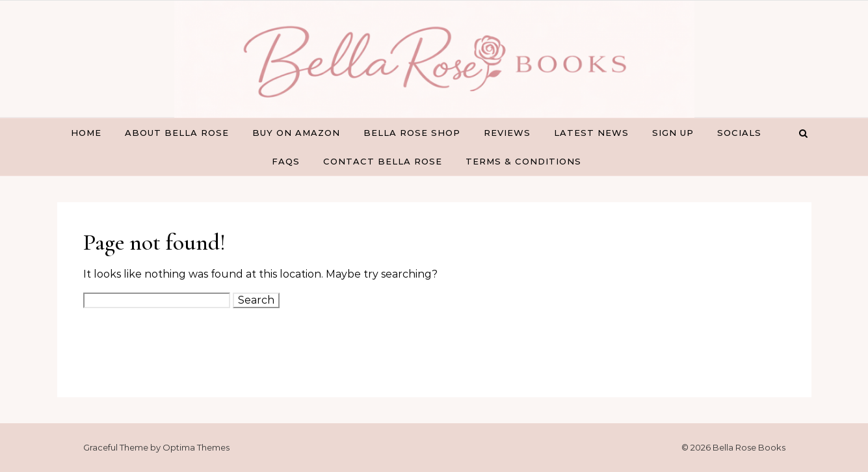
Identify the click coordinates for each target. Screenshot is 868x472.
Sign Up (673, 133)
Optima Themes (196, 447)
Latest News (591, 133)
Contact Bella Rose (383, 161)
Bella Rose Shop (412, 133)
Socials (739, 133)
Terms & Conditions (523, 161)
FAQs (286, 161)
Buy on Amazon (296, 133)
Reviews (507, 133)
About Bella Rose (177, 133)
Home (86, 133)
